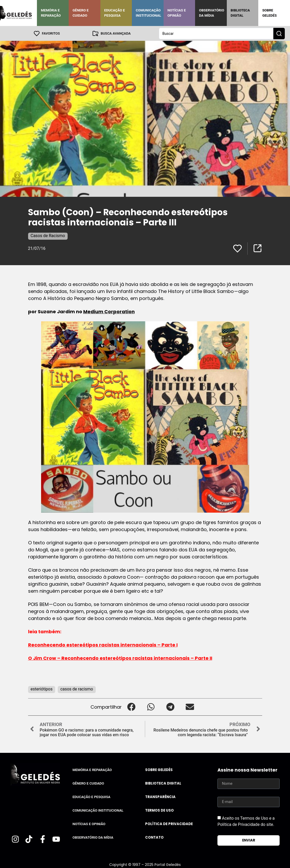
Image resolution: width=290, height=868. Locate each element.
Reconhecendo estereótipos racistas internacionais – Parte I (103, 645)
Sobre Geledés (269, 13)
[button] (131, 707)
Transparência (160, 797)
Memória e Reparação (51, 13)
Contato (154, 837)
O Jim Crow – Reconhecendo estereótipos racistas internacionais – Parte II (120, 658)
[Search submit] (279, 33)
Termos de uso (159, 810)
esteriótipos (42, 689)
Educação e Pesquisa (115, 13)
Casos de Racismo (48, 235)
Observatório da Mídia (212, 13)
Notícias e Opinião (177, 13)
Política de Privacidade (169, 824)
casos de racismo (77, 689)
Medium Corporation (109, 311)
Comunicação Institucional (149, 13)
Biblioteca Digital (240, 13)
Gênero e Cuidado (81, 13)
